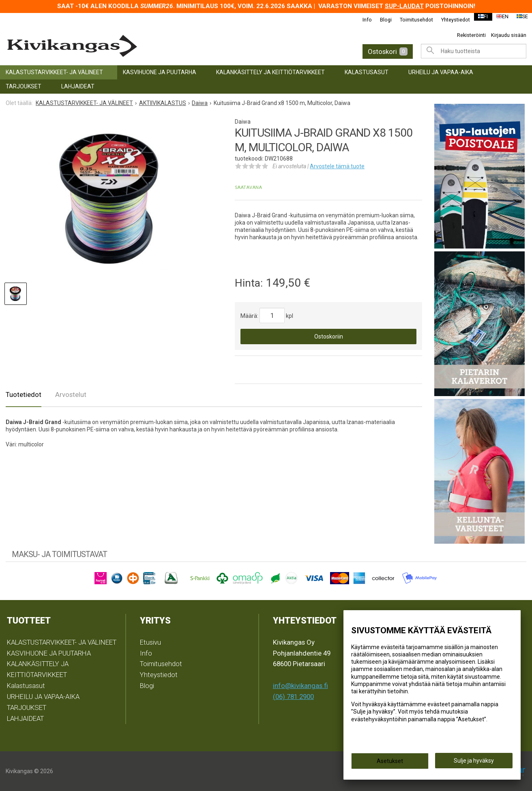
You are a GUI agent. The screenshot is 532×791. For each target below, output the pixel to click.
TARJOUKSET (24, 86)
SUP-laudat (404, 6)
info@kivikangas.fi (300, 686)
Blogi (381, 20)
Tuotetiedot (24, 394)
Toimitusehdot (411, 20)
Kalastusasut (367, 72)
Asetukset (390, 763)
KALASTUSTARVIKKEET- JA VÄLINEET (54, 72)
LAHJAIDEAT (78, 86)
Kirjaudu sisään (509, 35)
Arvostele (337, 166)
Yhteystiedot (450, 20)
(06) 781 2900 (293, 697)
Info (362, 20)
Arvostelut (71, 394)
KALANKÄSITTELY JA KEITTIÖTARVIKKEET (270, 72)
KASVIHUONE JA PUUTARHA (160, 72)
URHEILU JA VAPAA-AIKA (441, 72)
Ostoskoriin (329, 337)
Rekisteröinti (471, 35)
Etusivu (150, 642)
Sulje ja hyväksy (474, 763)
